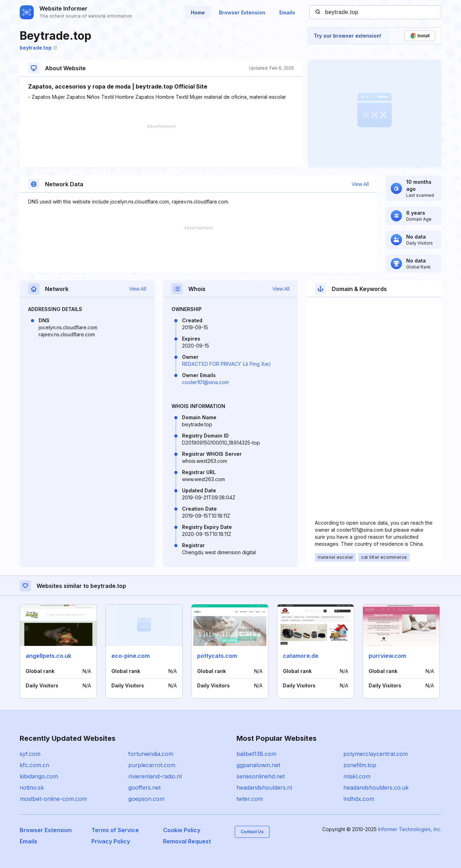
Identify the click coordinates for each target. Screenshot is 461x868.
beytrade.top (38, 48)
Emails (287, 12)
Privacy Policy (111, 841)
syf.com (30, 754)
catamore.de (301, 656)
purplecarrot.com (152, 765)
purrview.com (387, 656)
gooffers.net (144, 788)
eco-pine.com (131, 656)
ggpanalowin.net (258, 765)
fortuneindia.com (151, 754)
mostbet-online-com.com (53, 799)
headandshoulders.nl (264, 788)
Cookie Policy (182, 830)
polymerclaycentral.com (376, 754)
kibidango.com (39, 776)
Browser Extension (242, 12)
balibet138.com (256, 754)
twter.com (250, 799)
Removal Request (187, 841)
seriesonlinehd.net (261, 776)
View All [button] (360, 184)
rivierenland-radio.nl (155, 776)
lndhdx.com (359, 799)
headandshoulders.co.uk (376, 788)
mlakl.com (357, 776)
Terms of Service (115, 830)
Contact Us (252, 832)
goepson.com (146, 799)
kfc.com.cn (34, 765)
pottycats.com (217, 656)
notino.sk (32, 788)
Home (198, 12)
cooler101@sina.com (205, 382)
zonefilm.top (360, 765)
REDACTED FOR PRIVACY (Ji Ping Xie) (226, 364)
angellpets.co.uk (48, 656)
